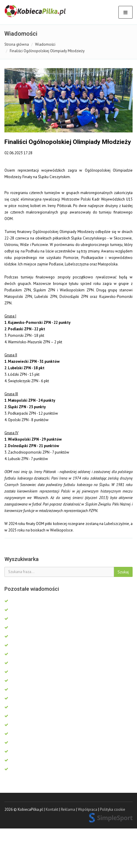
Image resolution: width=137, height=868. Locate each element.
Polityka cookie (113, 809)
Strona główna (17, 44)
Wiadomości (45, 44)
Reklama (68, 809)
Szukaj (123, 572)
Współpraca (88, 809)
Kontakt (52, 809)
